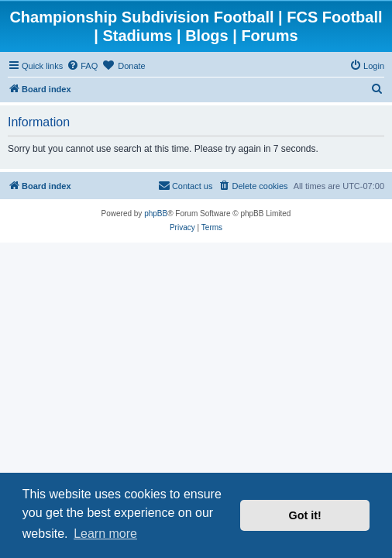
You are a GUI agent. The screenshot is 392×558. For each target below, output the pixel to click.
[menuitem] (82, 66)
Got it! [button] (305, 515)
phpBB (156, 214)
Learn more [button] (105, 534)
